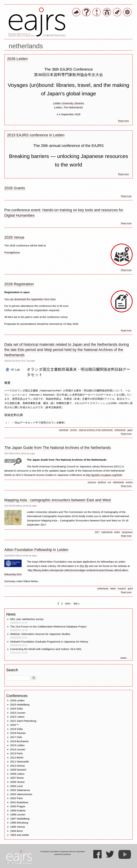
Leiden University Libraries (68, 103)
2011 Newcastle (20, 761)
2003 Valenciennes (21, 794)
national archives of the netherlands (96, 430)
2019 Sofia (16, 729)
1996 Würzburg (19, 823)
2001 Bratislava (19, 802)
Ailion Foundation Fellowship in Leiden (36, 550)
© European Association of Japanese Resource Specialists (62, 851)
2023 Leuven (18, 713)
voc (109, 482)
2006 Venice (17, 782)
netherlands (120, 430)
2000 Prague (18, 806)
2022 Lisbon (17, 717)
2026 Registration (19, 284)
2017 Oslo (16, 737)
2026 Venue (14, 237)
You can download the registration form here (30, 299)
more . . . (126, 658)
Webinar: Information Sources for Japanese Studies (40, 634)
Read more (124, 121)
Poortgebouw (12, 252)
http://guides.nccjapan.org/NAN (104, 475)
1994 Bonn (16, 831)
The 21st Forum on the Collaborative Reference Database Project (48, 627)
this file (84, 566)
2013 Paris (16, 753)
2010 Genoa (17, 766)
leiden (117, 532)
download (64, 430)
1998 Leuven (18, 814)
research (122, 589)
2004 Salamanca (20, 790)
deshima (102, 482)
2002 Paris (16, 798)
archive (73, 430)
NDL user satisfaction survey (27, 619)
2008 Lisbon (17, 774)
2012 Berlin (17, 758)
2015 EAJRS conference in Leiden (36, 135)
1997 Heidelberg (20, 819)
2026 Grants (15, 188)
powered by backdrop (63, 854)
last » (77, 603)
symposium (127, 532)
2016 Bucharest (19, 741)
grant (130, 589)
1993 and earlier (20, 835)
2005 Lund (16, 786)
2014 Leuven (18, 749)
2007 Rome (17, 778)
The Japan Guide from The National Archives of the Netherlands (58, 448)
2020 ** (15, 725)
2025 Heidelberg (20, 705)
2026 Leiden (17, 59)
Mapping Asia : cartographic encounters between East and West (58, 500)
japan (130, 430)
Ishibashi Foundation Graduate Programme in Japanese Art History (50, 642)
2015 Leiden (17, 745)
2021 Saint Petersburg (23, 721)
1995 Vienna (18, 827)
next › (68, 603)
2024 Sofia (16, 709)
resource (92, 482)
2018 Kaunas (18, 733)
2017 (97, 532)
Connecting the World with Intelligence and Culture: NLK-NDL (46, 649)
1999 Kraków (18, 810)
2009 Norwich (18, 770)
